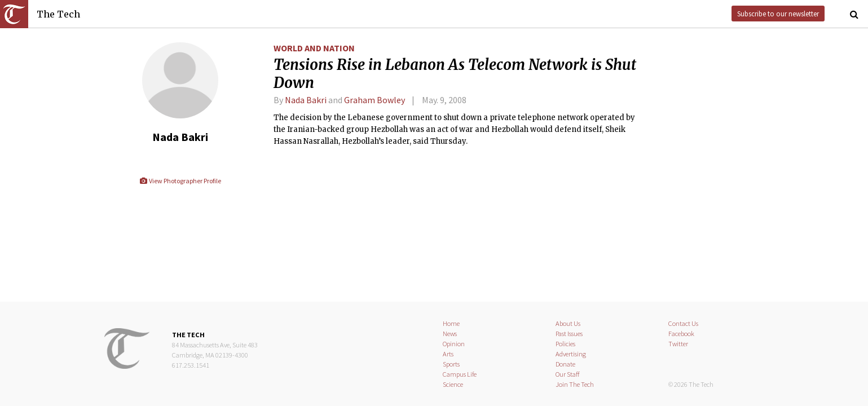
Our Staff (568, 374)
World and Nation (314, 48)
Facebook (681, 334)
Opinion (454, 344)
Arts (448, 354)
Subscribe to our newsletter (778, 14)
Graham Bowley (374, 100)
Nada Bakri (307, 100)
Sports (451, 364)
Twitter (678, 344)
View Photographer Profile (180, 181)
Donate (565, 364)
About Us (568, 323)
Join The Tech (575, 384)
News (450, 334)
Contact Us (683, 323)
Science (453, 384)
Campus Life (460, 374)
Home (451, 323)
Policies (565, 344)
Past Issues (569, 334)
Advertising (571, 354)
